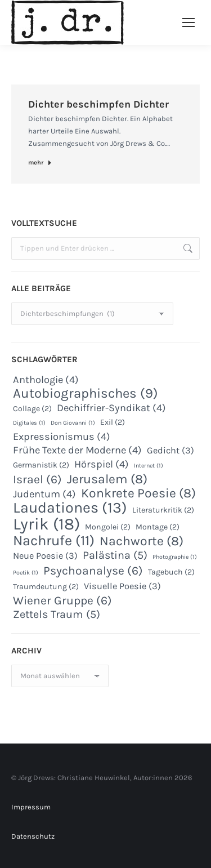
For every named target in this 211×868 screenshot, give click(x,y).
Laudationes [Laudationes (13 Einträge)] (70, 508)
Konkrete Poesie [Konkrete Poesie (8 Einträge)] (138, 493)
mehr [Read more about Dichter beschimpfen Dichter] (40, 163)
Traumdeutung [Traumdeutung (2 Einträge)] (46, 587)
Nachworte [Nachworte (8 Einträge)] (142, 541)
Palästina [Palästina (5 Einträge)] (115, 555)
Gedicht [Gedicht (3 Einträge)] (170, 450)
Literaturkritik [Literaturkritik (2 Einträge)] (163, 510)
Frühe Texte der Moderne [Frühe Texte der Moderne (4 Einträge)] (77, 450)
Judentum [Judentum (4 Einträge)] (44, 494)
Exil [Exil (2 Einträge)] (113, 422)
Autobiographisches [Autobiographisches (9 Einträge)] (86, 393)
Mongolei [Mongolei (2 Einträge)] (108, 527)
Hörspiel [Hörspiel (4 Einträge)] (102, 464)
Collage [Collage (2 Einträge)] (32, 409)
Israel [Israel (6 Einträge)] (37, 479)
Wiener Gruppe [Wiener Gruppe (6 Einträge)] (62, 600)
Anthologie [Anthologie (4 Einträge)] (46, 380)
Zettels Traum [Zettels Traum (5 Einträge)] (57, 615)
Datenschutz (33, 836)
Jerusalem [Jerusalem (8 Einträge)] (107, 479)
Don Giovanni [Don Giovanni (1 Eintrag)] (73, 423)
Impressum (31, 807)
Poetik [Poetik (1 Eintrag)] (26, 573)
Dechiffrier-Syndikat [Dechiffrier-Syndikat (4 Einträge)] (111, 408)
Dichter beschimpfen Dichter (98, 104)
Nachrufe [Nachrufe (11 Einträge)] (54, 541)
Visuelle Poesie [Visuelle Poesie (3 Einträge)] (122, 586)
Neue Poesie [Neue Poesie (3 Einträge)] (45, 556)
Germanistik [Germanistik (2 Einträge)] (41, 465)
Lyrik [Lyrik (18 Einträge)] (46, 524)
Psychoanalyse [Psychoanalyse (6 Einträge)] (93, 571)
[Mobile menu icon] (188, 23)
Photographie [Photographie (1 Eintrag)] (175, 557)
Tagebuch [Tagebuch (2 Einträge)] (171, 572)
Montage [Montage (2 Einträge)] (158, 527)
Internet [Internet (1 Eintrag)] (149, 466)
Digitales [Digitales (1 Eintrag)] (29, 423)
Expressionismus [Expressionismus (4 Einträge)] (62, 437)
